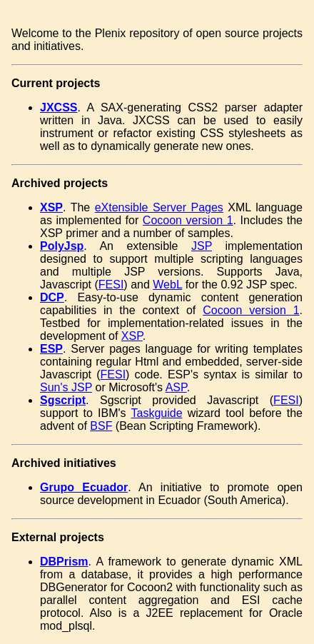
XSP (51, 207)
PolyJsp (62, 246)
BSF (101, 426)
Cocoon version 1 (188, 220)
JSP (202, 246)
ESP (51, 349)
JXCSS (59, 107)
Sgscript (63, 400)
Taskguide (157, 413)
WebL (167, 285)
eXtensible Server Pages (159, 207)
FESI (111, 285)
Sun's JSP (66, 387)
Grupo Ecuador (84, 487)
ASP (176, 387)
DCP (52, 297)
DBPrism (64, 562)
